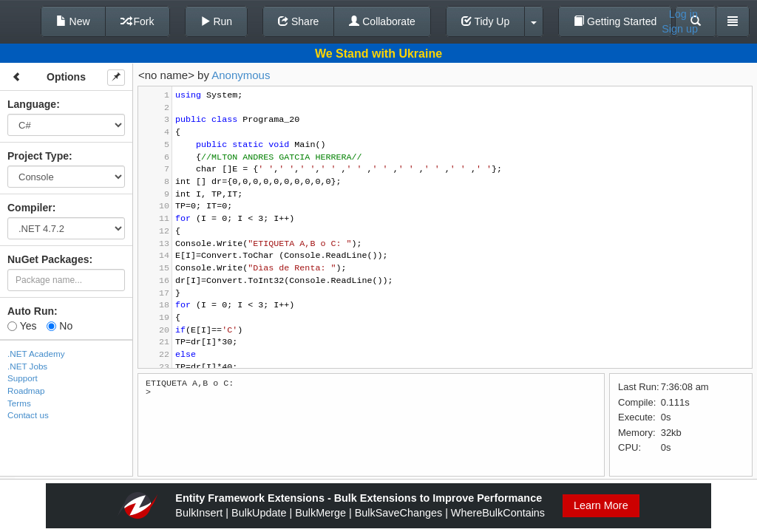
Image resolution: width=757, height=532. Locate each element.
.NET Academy (36, 354)
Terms (19, 403)
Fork (138, 21)
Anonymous (241, 75)
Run (217, 21)
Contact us (28, 415)
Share (298, 21)
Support (23, 378)
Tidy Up (485, 21)
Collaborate (382, 21)
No (60, 326)
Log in (683, 14)
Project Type (38, 156)
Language (32, 104)
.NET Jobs (27, 366)
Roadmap (26, 391)
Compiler (30, 208)
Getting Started (615, 21)
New (73, 21)
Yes (22, 326)
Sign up (680, 29)
